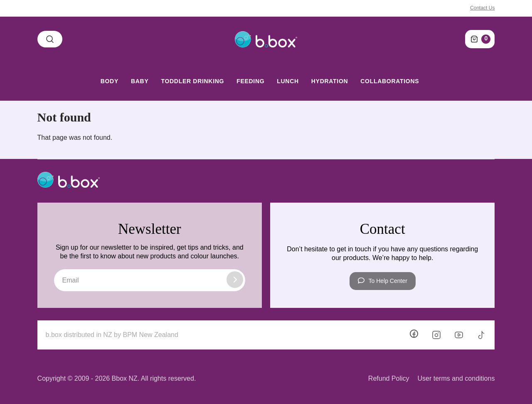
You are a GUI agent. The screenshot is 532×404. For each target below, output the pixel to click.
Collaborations (390, 81)
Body (110, 81)
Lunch (288, 81)
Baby (140, 81)
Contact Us (482, 8)
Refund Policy (389, 378)
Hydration (330, 81)
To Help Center (383, 281)
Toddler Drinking (192, 81)
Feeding (250, 81)
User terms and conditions (456, 378)
